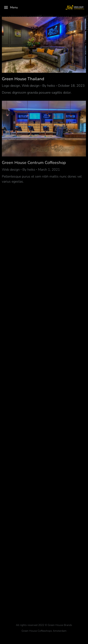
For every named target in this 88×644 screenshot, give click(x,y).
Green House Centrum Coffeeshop (34, 163)
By (49, 86)
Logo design (11, 86)
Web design (31, 86)
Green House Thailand (23, 79)
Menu (11, 7)
